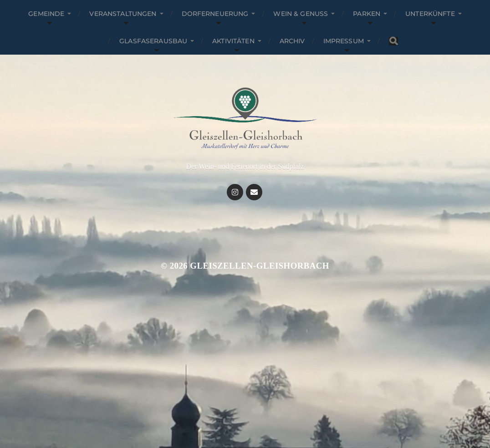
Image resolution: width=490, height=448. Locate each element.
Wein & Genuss (301, 14)
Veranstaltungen (123, 14)
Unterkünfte (430, 14)
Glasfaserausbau (153, 41)
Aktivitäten (233, 41)
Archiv (292, 41)
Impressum (344, 41)
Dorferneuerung (215, 14)
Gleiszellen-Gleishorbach (260, 266)
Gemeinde (46, 14)
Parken (367, 14)
